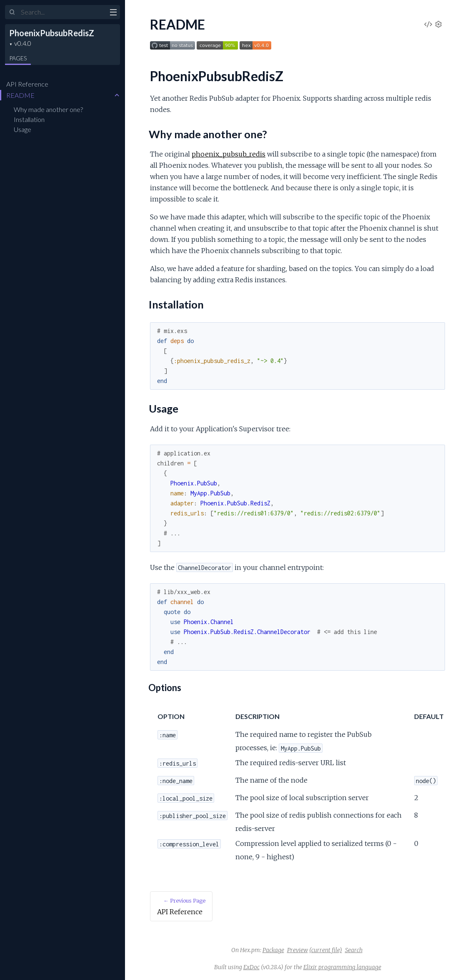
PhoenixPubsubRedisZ (52, 33)
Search (354, 950)
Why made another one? (48, 109)
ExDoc (251, 967)
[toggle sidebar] (113, 13)
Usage (22, 129)
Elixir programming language (342, 967)
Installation (29, 119)
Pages (18, 58)
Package (273, 950)
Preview (297, 950)
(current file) (326, 950)
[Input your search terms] (62, 12)
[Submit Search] (12, 12)
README (20, 95)
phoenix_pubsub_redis (229, 154)
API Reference (27, 84)
